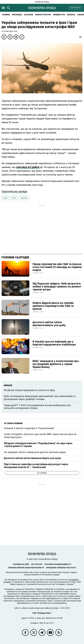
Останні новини (13, 423)
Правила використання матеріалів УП (26, 568)
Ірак (5, 198)
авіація (24, 198)
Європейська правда (14, 191)
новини (6, 15)
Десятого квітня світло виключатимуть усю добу (49, 324)
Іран (14, 198)
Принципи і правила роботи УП (61, 568)
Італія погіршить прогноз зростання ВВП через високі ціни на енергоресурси (40, 436)
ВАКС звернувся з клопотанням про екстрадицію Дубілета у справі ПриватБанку (56, 364)
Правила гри (59, 15)
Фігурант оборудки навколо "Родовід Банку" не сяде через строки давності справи (38, 445)
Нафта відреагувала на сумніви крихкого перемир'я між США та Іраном (53, 306)
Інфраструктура (43, 15)
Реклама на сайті (21, 564)
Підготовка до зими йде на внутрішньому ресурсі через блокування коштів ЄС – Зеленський (36, 466)
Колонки (28, 15)
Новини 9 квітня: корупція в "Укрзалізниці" (29, 428)
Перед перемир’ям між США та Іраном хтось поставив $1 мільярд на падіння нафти (57, 267)
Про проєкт (37, 564)
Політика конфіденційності (58, 564)
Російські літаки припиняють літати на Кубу (29, 390)
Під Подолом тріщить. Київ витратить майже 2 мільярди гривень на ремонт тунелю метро (57, 286)
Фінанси (71, 15)
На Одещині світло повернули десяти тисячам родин (35, 452)
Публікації (17, 15)
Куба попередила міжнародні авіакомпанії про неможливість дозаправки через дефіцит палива (40, 398)
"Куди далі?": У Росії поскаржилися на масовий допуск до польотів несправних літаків (37, 407)
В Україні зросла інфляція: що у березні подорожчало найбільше (54, 343)
